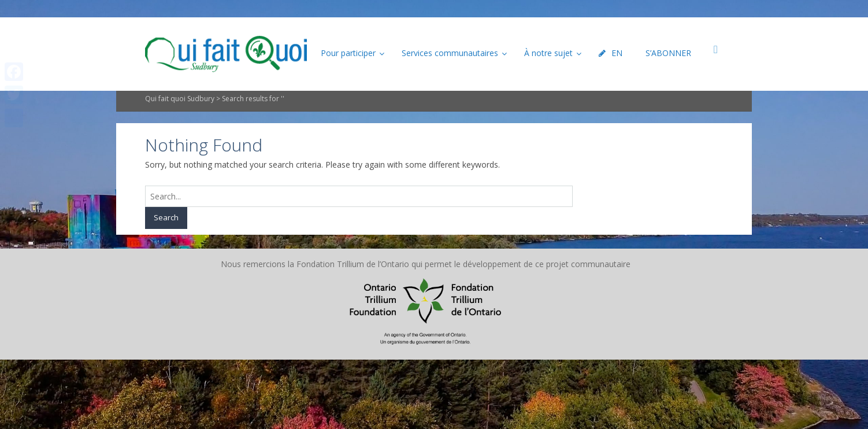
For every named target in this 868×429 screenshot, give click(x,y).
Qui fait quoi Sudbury (180, 99)
